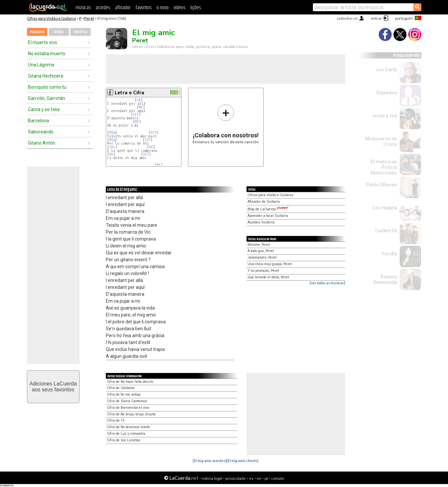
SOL (112, 147)
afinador (123, 8)
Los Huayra (385, 208)
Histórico (80, 32)
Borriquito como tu (47, 87)
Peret (89, 18)
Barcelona (38, 121)
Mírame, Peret (259, 245)
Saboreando (41, 132)
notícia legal (212, 478)
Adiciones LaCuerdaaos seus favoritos (53, 387)
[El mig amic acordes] (210, 461)
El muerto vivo (43, 42)
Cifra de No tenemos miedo (128, 427)
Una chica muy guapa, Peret (270, 264)
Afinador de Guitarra (264, 202)
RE (151, 147)
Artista (59, 32)
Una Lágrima (41, 65)
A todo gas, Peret (261, 251)
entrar (376, 18)
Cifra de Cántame (121, 388)
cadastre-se (347, 18)
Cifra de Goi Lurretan (124, 440)
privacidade (236, 478)
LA (139, 100)
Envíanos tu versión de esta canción (226, 124)
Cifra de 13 (116, 420)
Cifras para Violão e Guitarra (51, 18)
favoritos (143, 8)
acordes (103, 8)
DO (111, 154)
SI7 (136, 115)
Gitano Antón (42, 143)
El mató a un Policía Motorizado (384, 167)
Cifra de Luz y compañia (126, 434)
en (259, 478)
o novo (163, 8)
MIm (112, 133)
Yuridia (389, 254)
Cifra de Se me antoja (124, 394)
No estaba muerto (47, 54)
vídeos (179, 8)
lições (196, 8)
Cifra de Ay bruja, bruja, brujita (131, 414)
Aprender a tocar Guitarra (268, 216)
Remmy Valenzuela (385, 279)
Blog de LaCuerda (268, 209)
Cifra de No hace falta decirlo (130, 382)
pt (266, 478)
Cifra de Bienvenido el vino (128, 408)
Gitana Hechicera (46, 76)
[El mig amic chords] (242, 461)
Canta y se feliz (44, 109)
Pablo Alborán (382, 185)
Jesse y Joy (384, 116)
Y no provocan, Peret (263, 271)
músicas (83, 8)
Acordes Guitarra (261, 222)
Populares (37, 32)
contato (278, 478)
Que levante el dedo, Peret (268, 277)
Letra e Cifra (130, 93)
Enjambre (387, 93)
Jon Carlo (386, 70)
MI (141, 107)
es (251, 478)
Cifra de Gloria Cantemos (127, 401)
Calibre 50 (386, 231)
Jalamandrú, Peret (262, 257)
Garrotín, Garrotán (47, 98)
